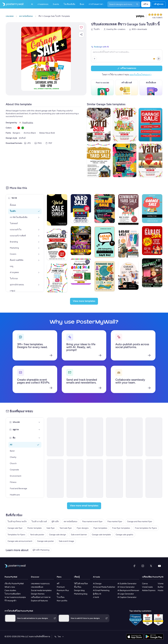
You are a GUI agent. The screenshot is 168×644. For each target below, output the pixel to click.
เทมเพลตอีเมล (37, 587)
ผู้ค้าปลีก (55, 522)
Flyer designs (83, 528)
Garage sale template (101, 535)
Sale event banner (79, 535)
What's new (10, 587)
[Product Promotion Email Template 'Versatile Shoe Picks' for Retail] (55, 478)
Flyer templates (100, 528)
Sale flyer (51, 528)
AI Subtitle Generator (127, 584)
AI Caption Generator (127, 597)
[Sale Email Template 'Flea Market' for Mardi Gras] (55, 437)
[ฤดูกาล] (39, 430)
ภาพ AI (96, 597)
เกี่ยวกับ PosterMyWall (14, 584)
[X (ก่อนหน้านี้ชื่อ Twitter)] (151, 566)
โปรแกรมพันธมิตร (13, 594)
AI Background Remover (128, 590)
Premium (61, 587)
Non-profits (62, 601)
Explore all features (39, 601)
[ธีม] (39, 438)
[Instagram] (143, 566)
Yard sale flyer (66, 528)
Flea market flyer (115, 522)
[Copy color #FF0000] (19, 128)
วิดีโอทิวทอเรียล (81, 584)
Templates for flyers (16, 535)
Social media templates (41, 590)
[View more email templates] (84, 506)
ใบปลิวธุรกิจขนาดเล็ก (17, 522)
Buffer (161, 587)
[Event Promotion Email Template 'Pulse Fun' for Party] (114, 478)
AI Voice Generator (126, 587)
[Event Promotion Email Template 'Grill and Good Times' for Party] (154, 478)
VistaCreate (147, 587)
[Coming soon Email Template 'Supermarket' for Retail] (95, 437)
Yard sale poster (37, 535)
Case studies (10, 590)
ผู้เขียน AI (97, 594)
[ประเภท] (39, 422)
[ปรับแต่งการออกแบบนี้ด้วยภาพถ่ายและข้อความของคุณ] (46, 59)
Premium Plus (63, 590)
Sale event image (66, 541)
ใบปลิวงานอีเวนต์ (39, 522)
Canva (145, 584)
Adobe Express (149, 590)
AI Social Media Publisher (104, 587)
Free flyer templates (121, 528)
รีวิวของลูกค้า (10, 601)
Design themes (38, 594)
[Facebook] (134, 566)
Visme (161, 584)
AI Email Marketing (101, 590)
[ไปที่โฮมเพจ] (12, 4)
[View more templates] (84, 301)
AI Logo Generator (126, 594)
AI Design (97, 584)
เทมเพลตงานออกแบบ (40, 584)
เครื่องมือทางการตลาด (41, 597)
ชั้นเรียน (78, 587)
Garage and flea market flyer (140, 522)
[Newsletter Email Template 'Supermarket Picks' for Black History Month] (134, 437)
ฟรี (58, 584)
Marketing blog (81, 594)
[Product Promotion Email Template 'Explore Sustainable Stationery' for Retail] (75, 478)
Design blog (79, 590)
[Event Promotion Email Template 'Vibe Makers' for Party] (134, 478)
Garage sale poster (45, 541)
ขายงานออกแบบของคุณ (15, 597)
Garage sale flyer (15, 528)
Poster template (35, 528)
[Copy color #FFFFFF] (15, 128)
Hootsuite (162, 590)
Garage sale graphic (125, 535)
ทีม (58, 594)
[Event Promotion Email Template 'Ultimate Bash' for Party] (114, 437)
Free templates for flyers (146, 528)
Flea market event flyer (92, 522)
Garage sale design (58, 535)
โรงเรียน (61, 597)
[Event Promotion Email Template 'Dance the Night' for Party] (95, 478)
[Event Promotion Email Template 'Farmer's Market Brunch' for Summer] (75, 437)
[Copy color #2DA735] (23, 128)
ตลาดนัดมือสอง (71, 522)
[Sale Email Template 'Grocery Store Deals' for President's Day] (154, 437)
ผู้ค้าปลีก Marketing (41, 550)
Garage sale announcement (20, 541)
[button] (81, 27)
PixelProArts (28, 123)
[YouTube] (159, 566)
